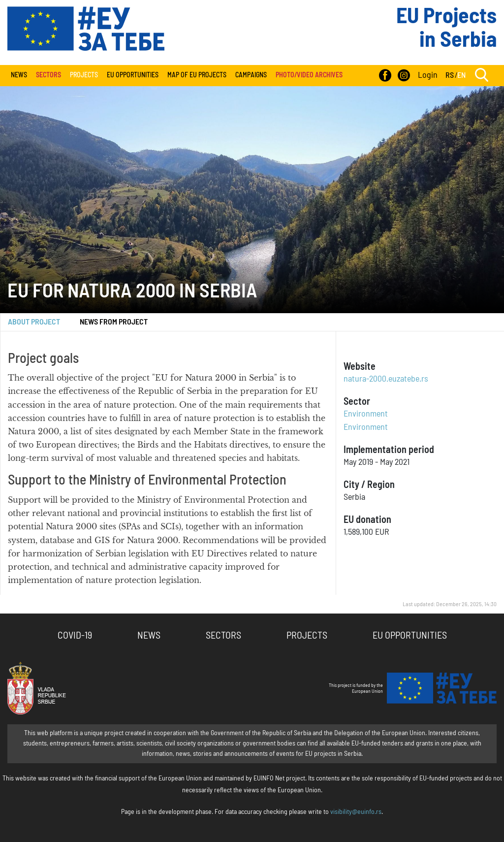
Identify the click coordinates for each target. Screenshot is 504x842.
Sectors (223, 636)
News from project (114, 322)
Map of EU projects (197, 75)
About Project (34, 322)
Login (428, 75)
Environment (366, 414)
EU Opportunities (133, 75)
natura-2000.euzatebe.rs (386, 379)
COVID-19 (75, 636)
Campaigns (251, 75)
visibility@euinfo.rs (356, 812)
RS (450, 75)
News (19, 75)
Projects (84, 75)
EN (461, 75)
